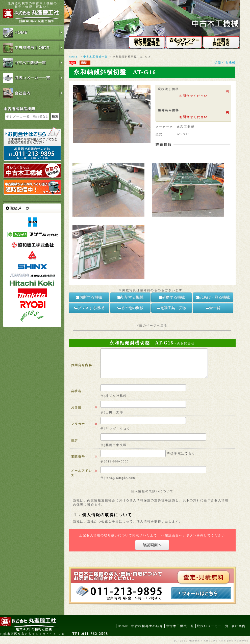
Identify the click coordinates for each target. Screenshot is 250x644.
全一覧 (213, 308)
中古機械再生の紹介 (147, 626)
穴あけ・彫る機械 (213, 297)
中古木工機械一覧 (95, 57)
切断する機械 (225, 63)
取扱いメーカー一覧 (213, 626)
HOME (73, 57)
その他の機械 (130, 308)
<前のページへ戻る (152, 326)
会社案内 (239, 626)
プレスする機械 (89, 308)
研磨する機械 (172, 297)
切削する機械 (130, 297)
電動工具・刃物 (172, 308)
